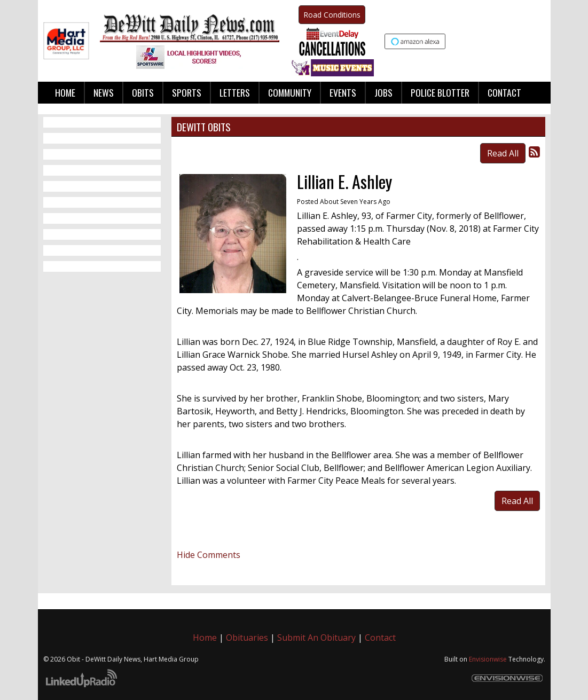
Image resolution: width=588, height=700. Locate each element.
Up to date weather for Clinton (539, 42)
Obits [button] (143, 92)
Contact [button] (504, 92)
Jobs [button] (383, 92)
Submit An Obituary (316, 638)
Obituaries (247, 638)
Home (205, 638)
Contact (380, 638)
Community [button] (290, 92)
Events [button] (343, 92)
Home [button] (65, 92)
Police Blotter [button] (440, 92)
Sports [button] (187, 92)
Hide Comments (209, 555)
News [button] (104, 92)
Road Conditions (332, 15)
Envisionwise (488, 659)
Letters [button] (235, 92)
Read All (503, 153)
